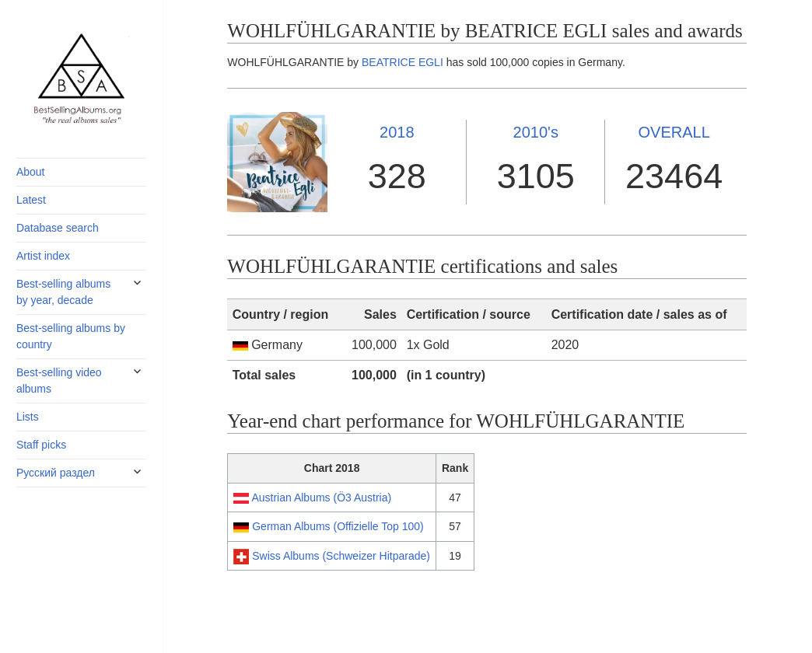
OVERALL (674, 132)
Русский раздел (56, 473)
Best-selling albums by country (71, 336)
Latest (31, 200)
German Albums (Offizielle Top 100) (338, 526)
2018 (397, 132)
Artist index (43, 256)
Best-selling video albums (59, 381)
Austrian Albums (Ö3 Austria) (321, 498)
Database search (58, 228)
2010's (536, 132)
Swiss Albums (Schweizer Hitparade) (341, 556)
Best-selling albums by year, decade (63, 292)
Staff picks (41, 445)
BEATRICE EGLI (402, 62)
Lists (28, 417)
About (31, 172)
